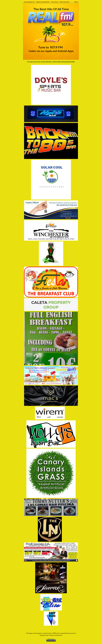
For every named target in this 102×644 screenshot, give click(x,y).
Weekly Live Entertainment (43, 2)
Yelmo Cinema (55, 2)
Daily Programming (65, 2)
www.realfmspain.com (29, 2)
